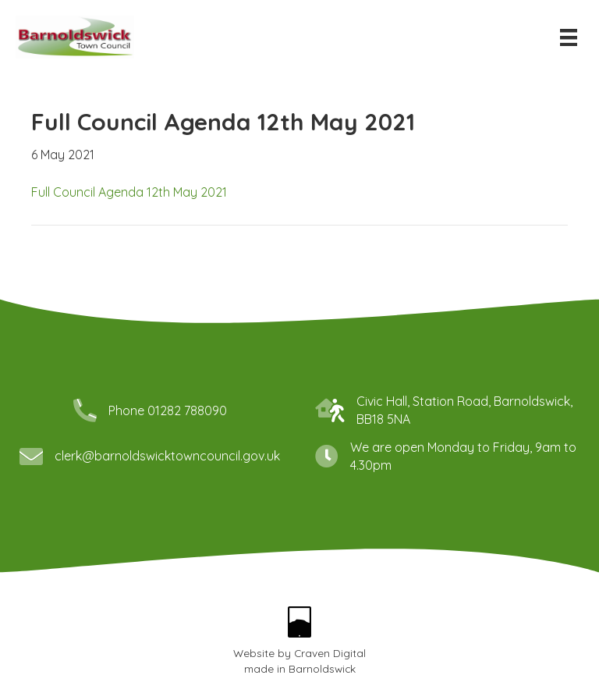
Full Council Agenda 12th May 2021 (129, 192)
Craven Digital (330, 653)
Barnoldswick (322, 668)
